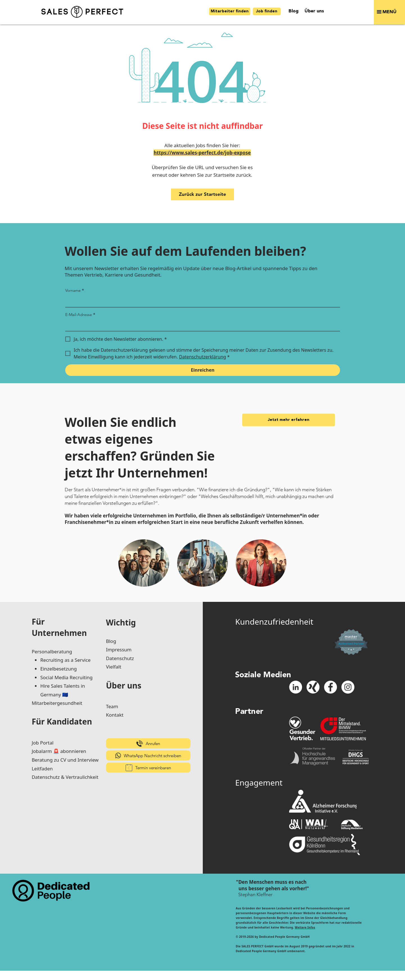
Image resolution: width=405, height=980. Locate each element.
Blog (111, 641)
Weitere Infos (305, 927)
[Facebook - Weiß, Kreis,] (330, 687)
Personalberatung (52, 652)
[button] (389, 12)
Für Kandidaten (62, 721)
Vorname (75, 290)
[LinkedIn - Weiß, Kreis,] (296, 687)
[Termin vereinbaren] (148, 768)
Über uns (124, 685)
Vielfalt (114, 667)
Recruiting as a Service (65, 660)
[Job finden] (267, 11)
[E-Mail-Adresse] (201, 325)
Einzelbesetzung (58, 669)
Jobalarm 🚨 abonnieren (59, 751)
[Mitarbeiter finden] (230, 11)
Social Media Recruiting (66, 677)
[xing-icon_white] (313, 687)
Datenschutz (120, 658)
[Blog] (293, 11)
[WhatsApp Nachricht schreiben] (148, 755)
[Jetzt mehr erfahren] (289, 420)
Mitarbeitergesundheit (57, 703)
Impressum (119, 650)
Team (112, 706)
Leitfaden (42, 769)
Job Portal (43, 743)
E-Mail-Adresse (80, 315)
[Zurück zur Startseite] (202, 194)
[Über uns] (314, 11)
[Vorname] (201, 301)
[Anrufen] (148, 743)
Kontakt (115, 715)
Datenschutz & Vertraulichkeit (65, 777)
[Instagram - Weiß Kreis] (348, 687)
